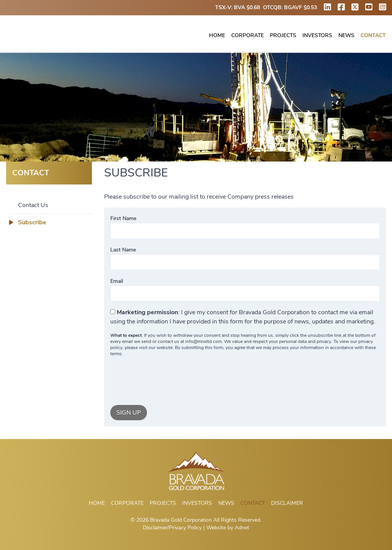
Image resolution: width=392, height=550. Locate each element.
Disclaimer (287, 503)
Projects (283, 36)
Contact (373, 36)
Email (117, 281)
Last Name (123, 250)
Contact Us (33, 205)
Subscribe (32, 222)
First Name (123, 218)
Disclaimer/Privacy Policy (172, 528)
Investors (317, 36)
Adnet (242, 528)
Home (217, 36)
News (346, 36)
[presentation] (168, 381)
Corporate (247, 36)
